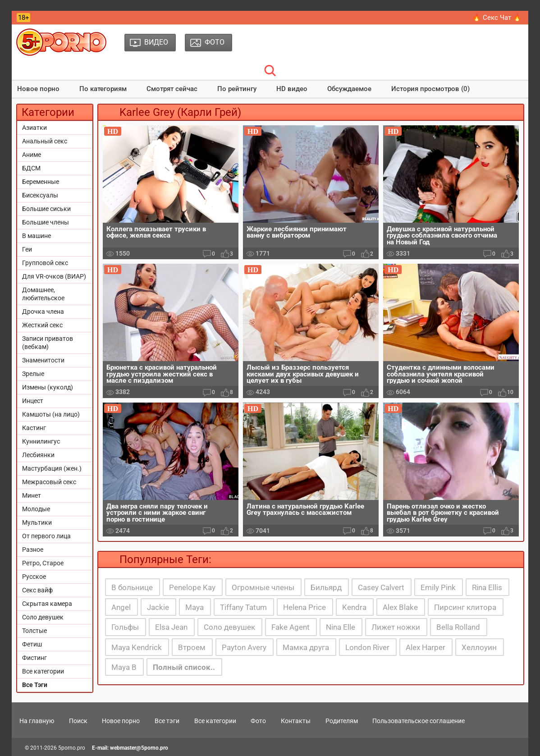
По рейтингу (237, 89)
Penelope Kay (192, 587)
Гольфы (125, 627)
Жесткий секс (42, 325)
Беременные (41, 182)
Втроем (192, 647)
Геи (27, 249)
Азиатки (34, 128)
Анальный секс (45, 141)
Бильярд (326, 587)
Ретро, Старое (43, 563)
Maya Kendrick (137, 647)
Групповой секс (45, 263)
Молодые (36, 509)
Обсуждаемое (349, 89)
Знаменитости (43, 360)
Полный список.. (184, 667)
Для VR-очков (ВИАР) (54, 276)
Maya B (124, 667)
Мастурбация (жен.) (52, 468)
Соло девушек (43, 617)
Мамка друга (306, 647)
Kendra (354, 607)
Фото (258, 721)
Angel (121, 607)
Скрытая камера (47, 604)
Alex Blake (400, 607)
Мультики (37, 522)
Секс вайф (37, 590)
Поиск (78, 721)
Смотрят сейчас (172, 89)
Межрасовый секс (49, 482)
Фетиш (32, 644)
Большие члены (46, 222)
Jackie (158, 607)
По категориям (103, 89)
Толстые (34, 631)
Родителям (342, 721)
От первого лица (46, 536)
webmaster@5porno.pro (139, 748)
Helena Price (304, 607)
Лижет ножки (396, 627)
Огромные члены (263, 587)
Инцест (33, 401)
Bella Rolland (458, 627)
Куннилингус (41, 441)
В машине (37, 236)
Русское (34, 577)
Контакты (296, 721)
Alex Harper (426, 647)
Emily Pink (438, 587)
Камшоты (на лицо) (51, 414)
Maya (194, 607)
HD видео (292, 89)
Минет (32, 495)
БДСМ (31, 168)
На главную (37, 721)
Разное (33, 550)
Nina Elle (341, 627)
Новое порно (38, 89)
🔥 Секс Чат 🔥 (497, 18)
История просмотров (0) (430, 89)
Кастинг (34, 428)
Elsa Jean (171, 627)
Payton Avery (244, 647)
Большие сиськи (46, 209)
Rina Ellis (487, 587)
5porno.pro (72, 748)
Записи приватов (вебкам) (48, 343)
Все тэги (167, 721)
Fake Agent (291, 627)
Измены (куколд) (48, 387)
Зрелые (33, 374)
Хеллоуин (479, 647)
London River (367, 647)
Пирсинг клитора (465, 607)
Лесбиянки (38, 455)
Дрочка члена (43, 312)
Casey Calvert (381, 587)
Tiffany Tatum (243, 607)
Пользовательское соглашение (419, 721)
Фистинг (34, 658)
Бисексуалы (40, 195)
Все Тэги (35, 685)
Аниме (32, 155)
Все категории (43, 671)
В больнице (132, 587)
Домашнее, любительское (43, 294)
